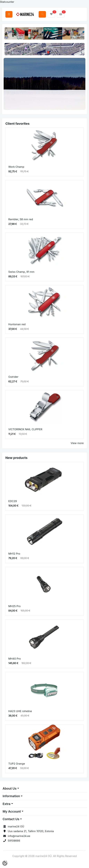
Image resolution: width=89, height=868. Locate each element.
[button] (8, 35)
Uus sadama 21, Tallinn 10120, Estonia (31, 831)
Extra (6, 804)
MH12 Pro (14, 554)
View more (77, 443)
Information (11, 796)
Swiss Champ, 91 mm (21, 272)
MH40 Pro (15, 659)
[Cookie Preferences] (5, 863)
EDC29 (13, 501)
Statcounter (7, 2)
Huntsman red (17, 324)
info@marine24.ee (19, 836)
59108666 (14, 841)
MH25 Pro (14, 606)
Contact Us (11, 819)
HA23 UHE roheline (20, 711)
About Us (10, 788)
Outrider (13, 377)
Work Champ (16, 167)
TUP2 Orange (17, 764)
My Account (12, 811)
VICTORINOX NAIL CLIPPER (25, 429)
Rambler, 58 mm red (21, 219)
